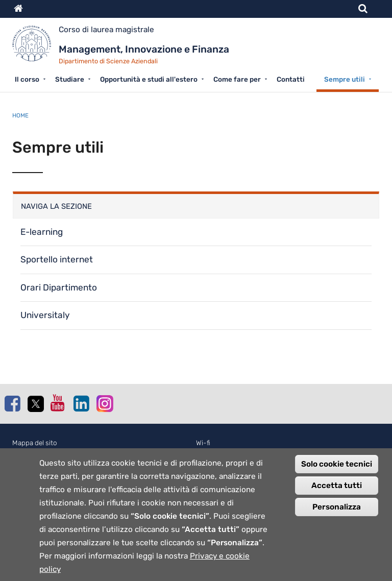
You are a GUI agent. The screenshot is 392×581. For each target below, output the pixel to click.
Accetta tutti (337, 491)
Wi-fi (203, 443)
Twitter (35, 404)
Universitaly (45, 315)
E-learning (42, 232)
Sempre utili (345, 79)
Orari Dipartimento (59, 287)
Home (20, 115)
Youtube (58, 403)
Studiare (70, 79)
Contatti (291, 79)
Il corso (27, 79)
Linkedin (81, 403)
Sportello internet (57, 259)
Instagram (104, 403)
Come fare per (237, 79)
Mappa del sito (35, 443)
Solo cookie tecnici (337, 470)
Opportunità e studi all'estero (149, 79)
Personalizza (337, 513)
